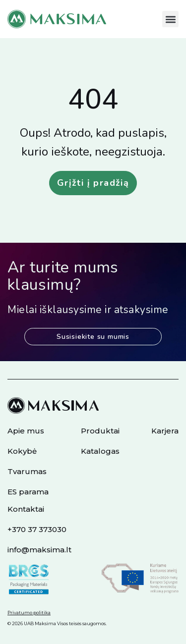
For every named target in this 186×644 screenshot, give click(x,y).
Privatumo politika (29, 613)
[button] (170, 19)
